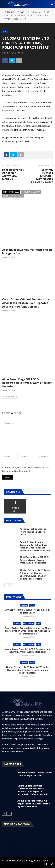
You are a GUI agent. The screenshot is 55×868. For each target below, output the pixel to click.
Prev (6, 397)
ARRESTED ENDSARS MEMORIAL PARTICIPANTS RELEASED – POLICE (42, 176)
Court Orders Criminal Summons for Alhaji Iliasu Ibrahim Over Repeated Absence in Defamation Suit (26, 303)
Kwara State (29, 623)
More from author (31, 192)
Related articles (11, 192)
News (5, 31)
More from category (13, 196)
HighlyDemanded (38, 861)
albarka (6, 53)
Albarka (24, 605)
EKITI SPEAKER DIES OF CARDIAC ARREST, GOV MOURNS (13, 175)
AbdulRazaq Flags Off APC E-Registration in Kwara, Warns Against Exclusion (27, 383)
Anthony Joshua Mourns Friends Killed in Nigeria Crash (33, 532)
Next (14, 397)
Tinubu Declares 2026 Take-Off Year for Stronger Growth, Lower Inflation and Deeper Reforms (35, 574)
